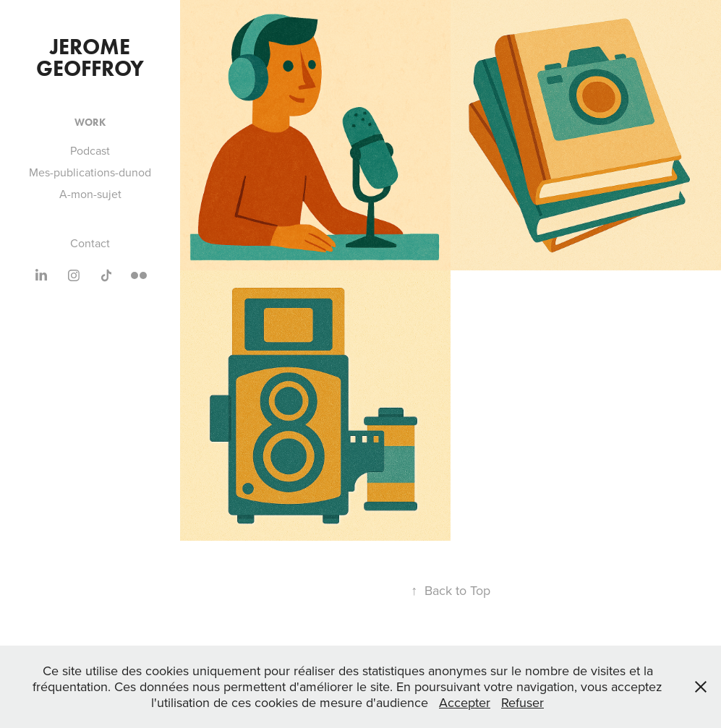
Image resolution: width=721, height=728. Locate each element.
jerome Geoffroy (90, 57)
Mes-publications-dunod (90, 172)
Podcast (90, 150)
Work (90, 123)
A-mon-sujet (90, 194)
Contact (90, 243)
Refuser (522, 702)
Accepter (465, 702)
